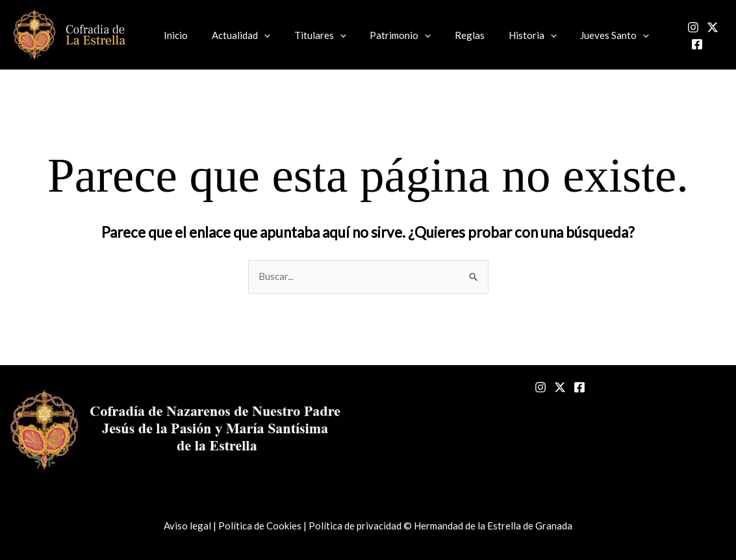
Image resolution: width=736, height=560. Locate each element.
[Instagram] (678, 36)
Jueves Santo (587, 35)
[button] (258, 35)
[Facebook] (717, 36)
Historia (509, 35)
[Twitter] (698, 36)
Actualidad (235, 35)
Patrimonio (385, 35)
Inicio (174, 35)
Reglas (450, 35)
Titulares (309, 35)
